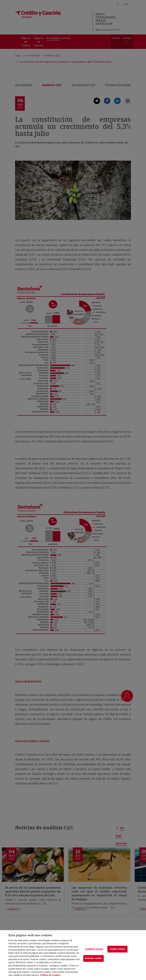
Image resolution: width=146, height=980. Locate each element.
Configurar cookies (94, 949)
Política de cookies (50, 975)
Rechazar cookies (94, 958)
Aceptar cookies (117, 949)
